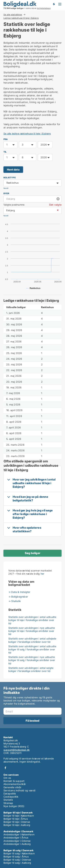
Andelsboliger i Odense (17, 841)
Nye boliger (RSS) (14, 806)
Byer (6, 193)
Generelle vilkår (12, 787)
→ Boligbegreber (18, 597)
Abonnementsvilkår (15, 784)
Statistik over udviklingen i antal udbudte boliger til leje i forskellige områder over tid (32, 620)
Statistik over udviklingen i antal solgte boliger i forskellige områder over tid (31, 669)
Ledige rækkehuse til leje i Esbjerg (21, 18)
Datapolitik (10, 794)
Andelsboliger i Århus (16, 838)
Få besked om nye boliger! (54, 4)
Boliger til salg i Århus (16, 857)
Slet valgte (55, 205)
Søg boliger (32, 553)
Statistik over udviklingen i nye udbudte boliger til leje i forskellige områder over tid (32, 631)
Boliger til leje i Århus (16, 819)
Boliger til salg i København (19, 853)
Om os (7, 778)
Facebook (5, 768)
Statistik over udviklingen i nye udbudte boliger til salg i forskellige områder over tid (32, 660)
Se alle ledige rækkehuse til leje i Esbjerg (27, 134)
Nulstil (6, 188)
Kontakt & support (14, 781)
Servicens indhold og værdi (19, 790)
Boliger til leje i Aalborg (17, 825)
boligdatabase (44, 8)
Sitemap (8, 803)
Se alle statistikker (13, 14)
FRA (6, 139)
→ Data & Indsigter (19, 592)
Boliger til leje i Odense (17, 822)
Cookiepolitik (11, 797)
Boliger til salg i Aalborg (17, 863)
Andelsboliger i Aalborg (17, 844)
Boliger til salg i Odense (17, 860)
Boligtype (10, 178)
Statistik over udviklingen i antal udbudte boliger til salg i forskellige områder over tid (32, 649)
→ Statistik (15, 601)
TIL (5, 152)
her (42, 574)
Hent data (13, 170)
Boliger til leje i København (19, 816)
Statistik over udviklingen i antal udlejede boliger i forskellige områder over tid (32, 640)
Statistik (8, 800)
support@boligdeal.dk (17, 750)
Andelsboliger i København (19, 834)
